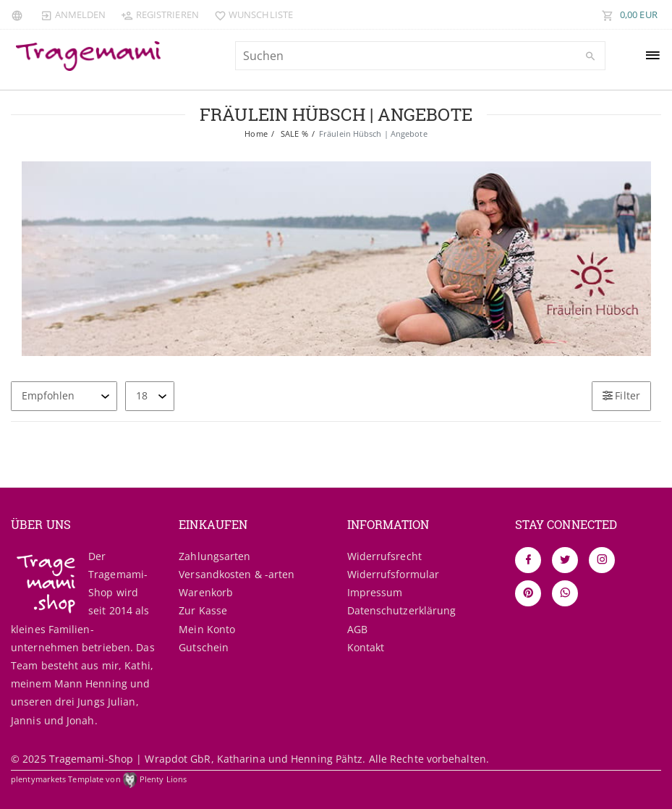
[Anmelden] (73, 14)
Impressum (375, 592)
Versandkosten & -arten (237, 574)
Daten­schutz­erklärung (402, 610)
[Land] (19, 14)
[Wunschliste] (250, 14)
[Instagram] (602, 560)
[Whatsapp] (565, 593)
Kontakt (366, 647)
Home (256, 134)
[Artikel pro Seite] (150, 396)
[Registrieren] (160, 14)
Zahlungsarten (214, 556)
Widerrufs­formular (394, 574)
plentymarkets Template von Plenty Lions (99, 779)
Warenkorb (206, 592)
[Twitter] (565, 560)
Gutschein (204, 647)
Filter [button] (621, 395)
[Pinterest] (528, 593)
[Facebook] (528, 560)
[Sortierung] (64, 396)
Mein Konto (207, 629)
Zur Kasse (203, 610)
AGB (357, 629)
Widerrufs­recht (384, 556)
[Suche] (591, 56)
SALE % (293, 134)
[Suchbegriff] (420, 56)
